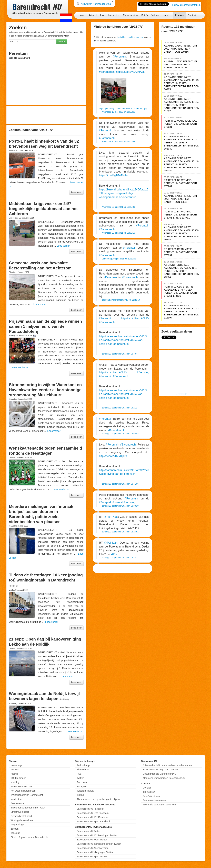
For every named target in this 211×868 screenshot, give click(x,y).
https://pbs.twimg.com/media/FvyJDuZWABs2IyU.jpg (123, 109)
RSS (79, 774)
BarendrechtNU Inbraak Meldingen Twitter (99, 844)
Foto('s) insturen (151, 796)
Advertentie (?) (182, 394)
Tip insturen (149, 792)
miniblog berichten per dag (131, 37)
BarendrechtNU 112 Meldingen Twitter (97, 835)
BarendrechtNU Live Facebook (93, 813)
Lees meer (76, 192)
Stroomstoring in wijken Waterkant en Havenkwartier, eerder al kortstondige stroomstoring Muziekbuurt (45, 390)
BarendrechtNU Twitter (89, 831)
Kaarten (167, 15)
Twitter (80, 778)
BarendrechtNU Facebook (90, 809)
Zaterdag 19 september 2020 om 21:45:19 (121, 300)
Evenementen (130, 15)
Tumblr (80, 795)
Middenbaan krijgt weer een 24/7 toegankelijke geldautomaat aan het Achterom (43, 209)
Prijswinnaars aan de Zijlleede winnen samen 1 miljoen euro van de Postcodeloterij (46, 326)
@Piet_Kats (111, 517)
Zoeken (179, 15)
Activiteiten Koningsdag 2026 (96, 4)
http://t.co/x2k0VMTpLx (113, 456)
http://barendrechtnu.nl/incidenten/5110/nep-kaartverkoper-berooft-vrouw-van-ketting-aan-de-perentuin (124, 340)
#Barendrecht (107, 72)
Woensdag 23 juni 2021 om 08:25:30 (118, 207)
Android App (83, 765)
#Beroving (143, 372)
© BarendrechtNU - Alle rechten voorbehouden (167, 765)
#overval (117, 502)
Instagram (82, 786)
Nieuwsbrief (83, 770)
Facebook (82, 782)
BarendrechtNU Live (21, 786)
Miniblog (15, 782)
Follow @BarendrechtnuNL (186, 5)
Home (82, 15)
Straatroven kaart (20, 812)
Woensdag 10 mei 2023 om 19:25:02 (118, 112)
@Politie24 (111, 543)
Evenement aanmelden (155, 800)
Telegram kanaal (85, 791)
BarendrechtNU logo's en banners (160, 770)
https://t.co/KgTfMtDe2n (113, 175)
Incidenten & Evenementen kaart (28, 808)
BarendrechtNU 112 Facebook (93, 817)
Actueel (93, 15)
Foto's (145, 15)
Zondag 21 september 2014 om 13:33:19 (120, 506)
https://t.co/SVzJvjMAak (130, 72)
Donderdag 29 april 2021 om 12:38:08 (119, 259)
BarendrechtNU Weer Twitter (92, 840)
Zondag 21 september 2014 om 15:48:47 (120, 354)
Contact (192, 15)
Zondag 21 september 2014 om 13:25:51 (120, 532)
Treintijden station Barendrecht (27, 795)
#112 (114, 554)
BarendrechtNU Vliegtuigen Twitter (95, 852)
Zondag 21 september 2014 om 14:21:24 (120, 408)
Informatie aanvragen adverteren (160, 805)
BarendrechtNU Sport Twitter (92, 856)
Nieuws (15, 774)
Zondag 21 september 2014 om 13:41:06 (120, 484)
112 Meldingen (18, 778)
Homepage (17, 765)
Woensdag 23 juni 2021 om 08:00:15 (118, 233)
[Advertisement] (46, 115)
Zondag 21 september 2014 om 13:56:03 (120, 434)
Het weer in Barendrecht (23, 791)
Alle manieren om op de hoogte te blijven (98, 799)
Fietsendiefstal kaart (21, 816)
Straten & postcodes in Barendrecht (29, 837)
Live (103, 15)
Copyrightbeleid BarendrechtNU (159, 774)
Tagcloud (15, 833)
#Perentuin (119, 57)
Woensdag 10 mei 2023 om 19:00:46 (118, 142)
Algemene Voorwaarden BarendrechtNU (164, 778)
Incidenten (114, 15)
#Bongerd (105, 502)
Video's (155, 15)
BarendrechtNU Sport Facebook (93, 821)
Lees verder (65, 246)
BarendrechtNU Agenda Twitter (93, 848)
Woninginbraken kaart (22, 820)
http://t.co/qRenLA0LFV (135, 318)
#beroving (129, 502)
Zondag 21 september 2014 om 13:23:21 (120, 558)
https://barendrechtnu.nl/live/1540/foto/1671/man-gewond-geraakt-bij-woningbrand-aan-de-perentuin (124, 193)
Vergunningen (18, 825)
